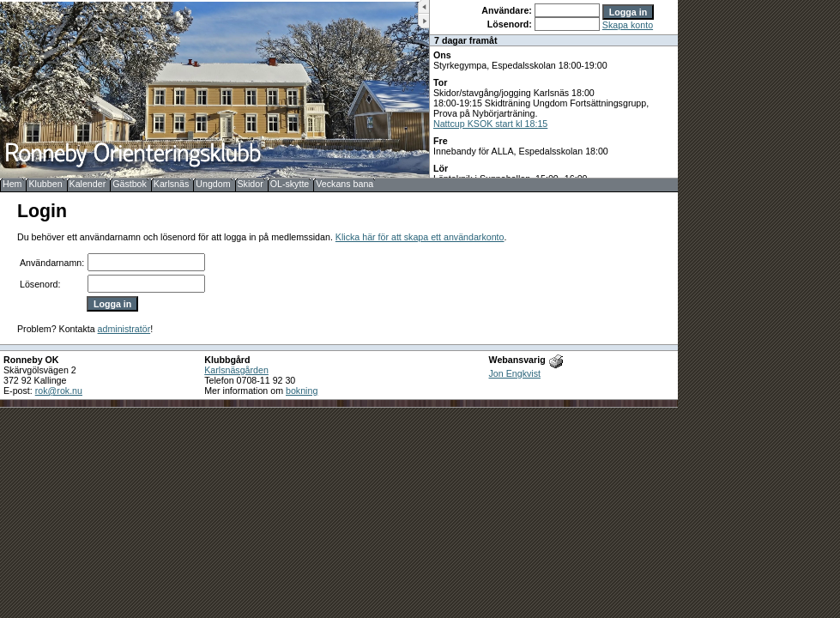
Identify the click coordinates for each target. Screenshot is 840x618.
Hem (12, 184)
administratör (124, 329)
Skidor (251, 184)
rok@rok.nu (59, 391)
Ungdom (213, 184)
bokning (302, 391)
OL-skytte (290, 184)
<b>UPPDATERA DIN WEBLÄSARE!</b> (554, 89)
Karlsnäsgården (236, 370)
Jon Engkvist (515, 373)
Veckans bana (344, 184)
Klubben (45, 184)
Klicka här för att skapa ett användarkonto (420, 237)
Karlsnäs (171, 184)
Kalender (88, 184)
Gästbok (130, 184)
